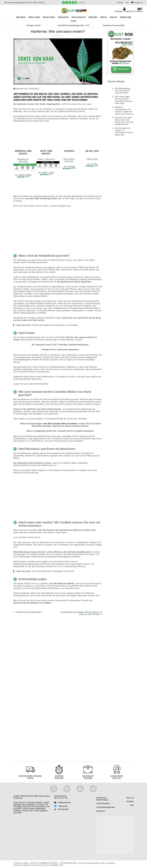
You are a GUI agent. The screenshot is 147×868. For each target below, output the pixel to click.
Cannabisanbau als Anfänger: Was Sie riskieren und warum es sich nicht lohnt (81, 613)
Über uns (130, 798)
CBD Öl (44, 355)
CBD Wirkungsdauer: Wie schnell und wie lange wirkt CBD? (123, 91)
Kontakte (119, 2)
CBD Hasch (63, 17)
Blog (73, 21)
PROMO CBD (126, 17)
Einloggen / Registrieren (124, 11)
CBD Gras (21, 17)
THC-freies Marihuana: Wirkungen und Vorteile (53, 571)
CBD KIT (113, 17)
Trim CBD (93, 17)
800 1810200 (40, 3)
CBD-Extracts (43, 456)
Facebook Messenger (15, 3)
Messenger (63, 806)
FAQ (127, 2)
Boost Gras (49, 17)
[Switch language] (137, 3)
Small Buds (34, 17)
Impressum (101, 811)
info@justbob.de (64, 802)
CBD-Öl (103, 17)
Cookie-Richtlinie (103, 804)
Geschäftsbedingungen (106, 807)
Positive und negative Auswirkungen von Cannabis (55, 325)
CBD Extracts (78, 17)
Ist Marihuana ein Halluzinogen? (29, 612)
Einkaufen (139, 10)
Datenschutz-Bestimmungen (102, 799)
